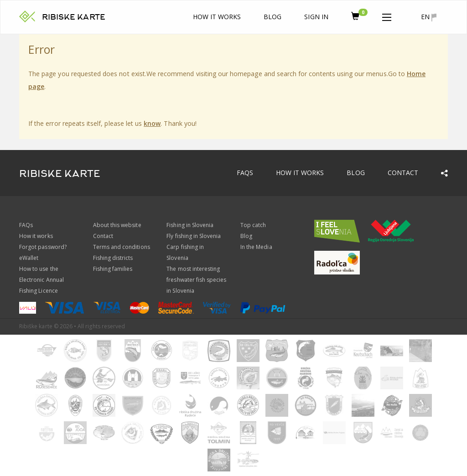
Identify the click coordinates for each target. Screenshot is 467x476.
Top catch (253, 225)
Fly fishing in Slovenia (194, 236)
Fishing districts (113, 258)
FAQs (245, 173)
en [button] (429, 17)
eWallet (29, 258)
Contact (403, 173)
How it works (217, 17)
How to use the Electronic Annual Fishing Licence (42, 280)
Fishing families (113, 269)
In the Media (256, 247)
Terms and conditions (122, 247)
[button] (387, 16)
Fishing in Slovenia (190, 225)
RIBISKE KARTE (74, 17)
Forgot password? (43, 247)
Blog (272, 17)
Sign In (316, 17)
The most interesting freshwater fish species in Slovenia (196, 280)
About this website (117, 225)
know (152, 123)
